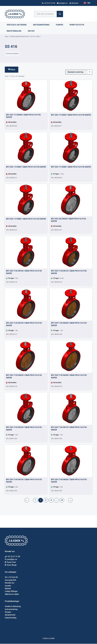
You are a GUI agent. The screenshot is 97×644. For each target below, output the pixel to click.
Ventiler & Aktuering (13, 607)
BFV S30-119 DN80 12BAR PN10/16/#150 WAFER (71, 167)
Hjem (7, 36)
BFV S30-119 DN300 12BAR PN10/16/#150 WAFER (23, 116)
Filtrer (12, 70)
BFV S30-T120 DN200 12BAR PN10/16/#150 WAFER (69, 324)
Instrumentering (43, 25)
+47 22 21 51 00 (48, 3)
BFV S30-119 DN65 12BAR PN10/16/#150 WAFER (26, 167)
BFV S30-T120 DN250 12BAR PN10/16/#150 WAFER (24, 377)
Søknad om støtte (12, 594)
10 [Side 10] (62, 500)
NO (87, 3)
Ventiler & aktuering (18, 25)
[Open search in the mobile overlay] (48, 14)
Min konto (74, 3)
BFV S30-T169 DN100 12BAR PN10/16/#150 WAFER (24, 429)
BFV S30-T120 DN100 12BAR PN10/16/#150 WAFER (24, 272)
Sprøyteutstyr (78, 25)
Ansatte (8, 586)
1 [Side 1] (35, 500)
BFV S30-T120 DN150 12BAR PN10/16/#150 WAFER (24, 324)
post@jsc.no (62, 3)
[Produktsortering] (79, 72)
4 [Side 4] (51, 500)
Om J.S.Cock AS (11, 577)
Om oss (33, 31)
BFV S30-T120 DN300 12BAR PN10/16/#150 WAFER (69, 377)
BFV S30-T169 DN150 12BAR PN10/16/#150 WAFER (24, 481)
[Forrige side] (27, 500)
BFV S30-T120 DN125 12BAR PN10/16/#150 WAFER (69, 272)
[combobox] (87, 3)
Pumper (61, 25)
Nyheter (8, 589)
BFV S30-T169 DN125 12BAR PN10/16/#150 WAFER (69, 429)
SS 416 (33, 36)
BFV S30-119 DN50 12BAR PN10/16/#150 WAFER (71, 115)
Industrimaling (15, 31)
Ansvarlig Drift (10, 580)
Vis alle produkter (12, 53)
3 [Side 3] (46, 500)
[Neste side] (70, 500)
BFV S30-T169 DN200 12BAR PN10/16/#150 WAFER (69, 481)
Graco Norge (11, 565)
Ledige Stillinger (11, 592)
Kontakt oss (9, 583)
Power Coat (10, 562)
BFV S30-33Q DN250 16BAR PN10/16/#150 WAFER (68, 220)
